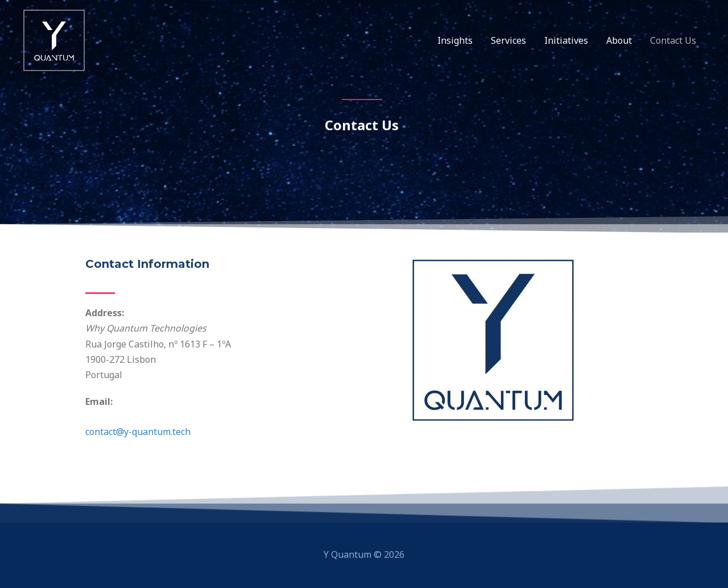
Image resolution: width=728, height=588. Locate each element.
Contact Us (673, 40)
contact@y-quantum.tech (138, 432)
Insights (455, 40)
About (619, 40)
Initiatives (566, 40)
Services (508, 40)
